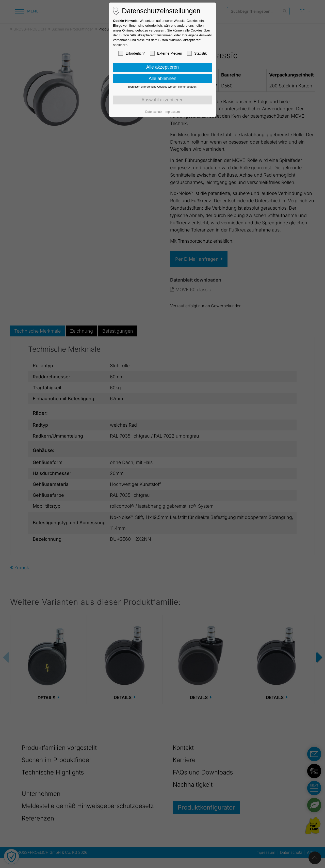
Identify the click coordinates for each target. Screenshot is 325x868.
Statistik (197, 53)
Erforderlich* (132, 53)
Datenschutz (154, 112)
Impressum (172, 112)
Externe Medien (166, 53)
